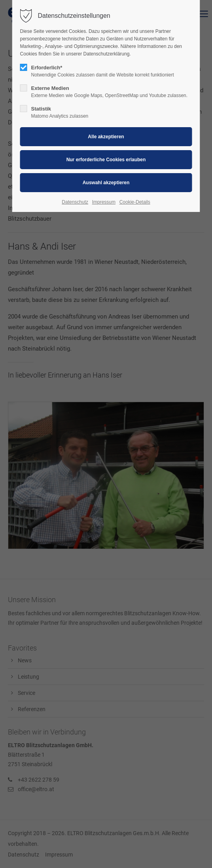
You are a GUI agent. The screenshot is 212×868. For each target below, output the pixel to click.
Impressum (104, 202)
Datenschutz (75, 202)
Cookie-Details (135, 202)
